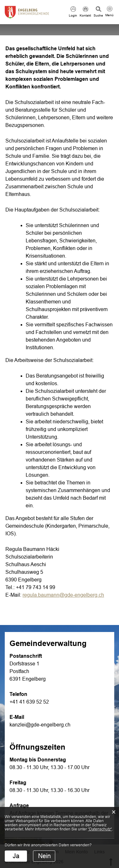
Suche (98, 15)
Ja (16, 856)
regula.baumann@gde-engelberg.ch (63, 595)
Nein (44, 856)
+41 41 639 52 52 (29, 702)
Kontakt (85, 15)
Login (73, 15)
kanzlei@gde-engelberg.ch (40, 725)
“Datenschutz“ (100, 829)
